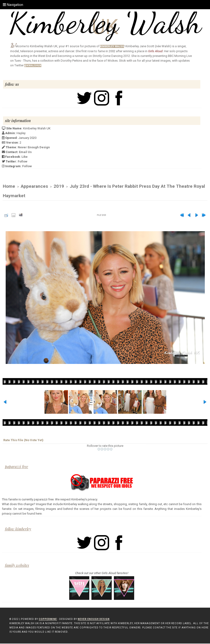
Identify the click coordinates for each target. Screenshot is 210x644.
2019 (59, 186)
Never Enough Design (34, 147)
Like (25, 157)
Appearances (34, 186)
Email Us (25, 152)
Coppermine (48, 620)
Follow (23, 161)
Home (9, 186)
